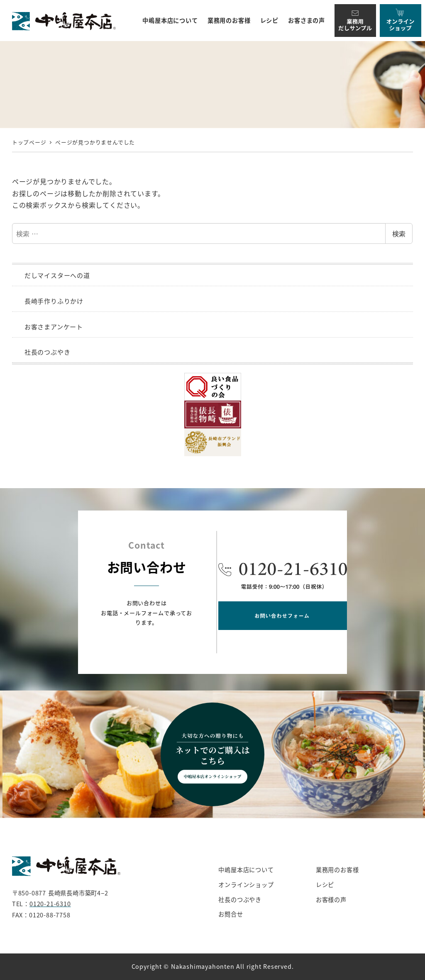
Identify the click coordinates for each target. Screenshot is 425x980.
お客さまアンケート (54, 327)
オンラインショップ (246, 885)
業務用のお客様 (337, 870)
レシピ (325, 885)
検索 (399, 233)
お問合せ (231, 914)
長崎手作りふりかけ (54, 301)
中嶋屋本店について (246, 870)
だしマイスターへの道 (57, 275)
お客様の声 (331, 900)
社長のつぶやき (48, 352)
